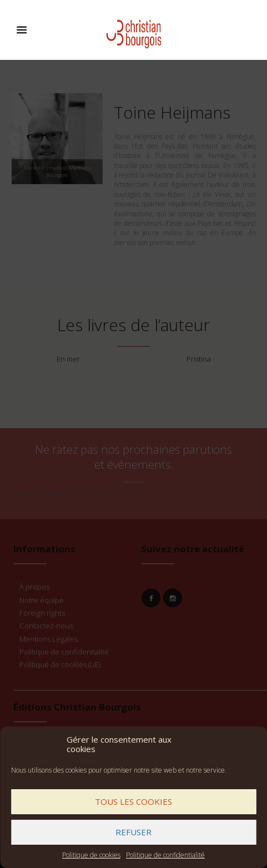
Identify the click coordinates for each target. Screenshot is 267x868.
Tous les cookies (133, 801)
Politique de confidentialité (165, 855)
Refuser (133, 832)
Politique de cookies (91, 855)
